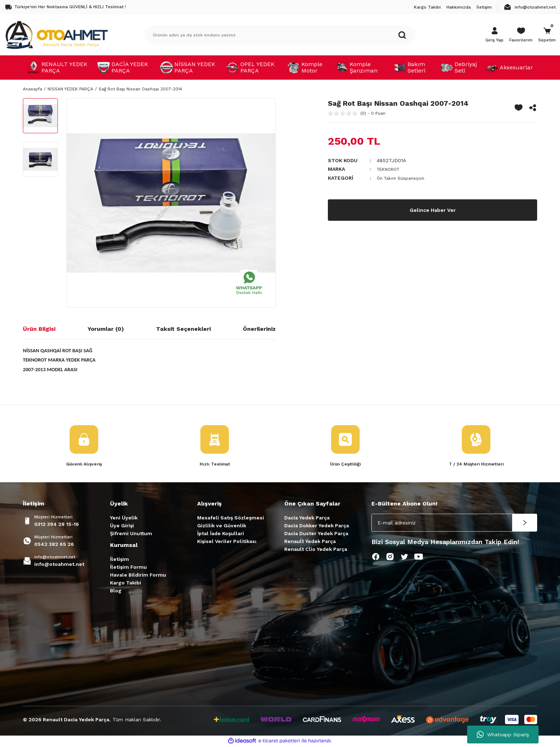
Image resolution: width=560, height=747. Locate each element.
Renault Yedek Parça (310, 542)
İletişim (119, 560)
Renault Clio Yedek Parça (316, 550)
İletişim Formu (128, 568)
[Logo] (56, 35)
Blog (116, 591)
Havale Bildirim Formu (138, 576)
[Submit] (525, 523)
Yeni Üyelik (124, 518)
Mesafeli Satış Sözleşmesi (231, 518)
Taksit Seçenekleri (183, 329)
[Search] (280, 35)
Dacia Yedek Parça (307, 518)
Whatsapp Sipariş (503, 734)
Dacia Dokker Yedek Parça (317, 526)
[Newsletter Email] (454, 523)
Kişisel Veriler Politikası (227, 542)
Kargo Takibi (126, 583)
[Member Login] (494, 35)
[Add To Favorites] (519, 108)
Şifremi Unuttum (131, 534)
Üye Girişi (122, 526)
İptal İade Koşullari (221, 534)
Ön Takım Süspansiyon (404, 178)
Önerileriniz (259, 329)
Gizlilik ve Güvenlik (222, 526)
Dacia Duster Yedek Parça (316, 534)
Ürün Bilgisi (39, 329)
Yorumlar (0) (106, 329)
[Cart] (547, 35)
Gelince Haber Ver (433, 209)
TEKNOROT (391, 169)
